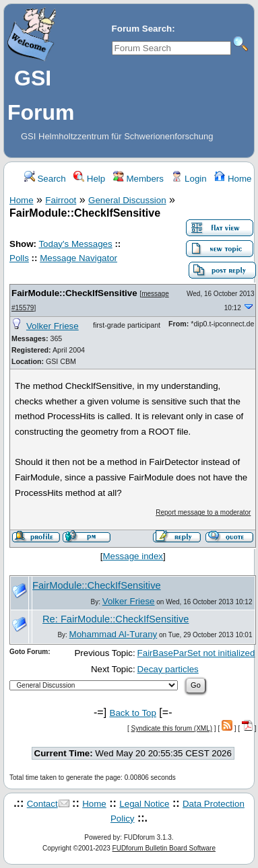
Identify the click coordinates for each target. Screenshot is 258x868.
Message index (133, 556)
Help (89, 179)
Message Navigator (78, 258)
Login (189, 179)
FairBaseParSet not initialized (196, 653)
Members (138, 179)
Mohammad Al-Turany (114, 634)
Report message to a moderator (203, 512)
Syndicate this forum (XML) (171, 728)
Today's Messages (75, 244)
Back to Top (133, 713)
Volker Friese (53, 326)
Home (233, 179)
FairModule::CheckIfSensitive (74, 293)
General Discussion (127, 200)
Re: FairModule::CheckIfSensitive (116, 619)
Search (45, 179)
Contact (42, 804)
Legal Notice (144, 804)
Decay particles (168, 669)
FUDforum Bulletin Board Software (164, 848)
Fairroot (61, 200)
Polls (19, 258)
